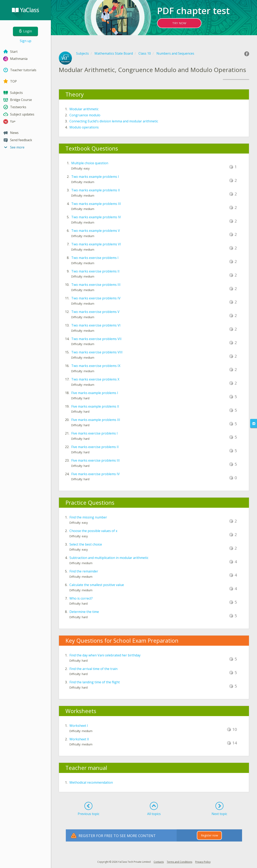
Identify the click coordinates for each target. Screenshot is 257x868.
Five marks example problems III (96, 420)
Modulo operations (84, 127)
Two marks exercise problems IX (96, 366)
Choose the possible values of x (93, 531)
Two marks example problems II (96, 190)
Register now (209, 835)
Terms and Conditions (179, 862)
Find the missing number (88, 517)
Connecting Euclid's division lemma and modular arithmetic (114, 121)
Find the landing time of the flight (95, 682)
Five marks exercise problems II (95, 447)
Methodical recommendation (91, 782)
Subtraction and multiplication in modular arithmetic (109, 558)
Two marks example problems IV (96, 217)
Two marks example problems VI (96, 244)
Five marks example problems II (95, 406)
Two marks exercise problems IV (96, 298)
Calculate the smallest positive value (97, 585)
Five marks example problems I (95, 393)
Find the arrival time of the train (93, 669)
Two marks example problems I (95, 177)
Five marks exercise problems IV (95, 474)
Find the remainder (84, 571)
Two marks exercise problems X (95, 379)
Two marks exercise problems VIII (97, 352)
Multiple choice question (90, 163)
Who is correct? (81, 598)
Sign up (26, 41)
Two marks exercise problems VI (96, 325)
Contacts (159, 862)
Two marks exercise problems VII (96, 339)
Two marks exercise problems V (95, 312)
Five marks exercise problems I (94, 433)
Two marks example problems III (96, 204)
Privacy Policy (203, 862)
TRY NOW (179, 23)
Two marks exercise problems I (95, 258)
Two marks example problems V (96, 231)
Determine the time (84, 612)
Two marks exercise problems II (95, 271)
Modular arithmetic (84, 109)
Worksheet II (79, 739)
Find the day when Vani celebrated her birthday (105, 655)
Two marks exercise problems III (96, 285)
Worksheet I (79, 726)
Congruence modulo (85, 115)
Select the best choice (86, 544)
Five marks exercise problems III (95, 460)
